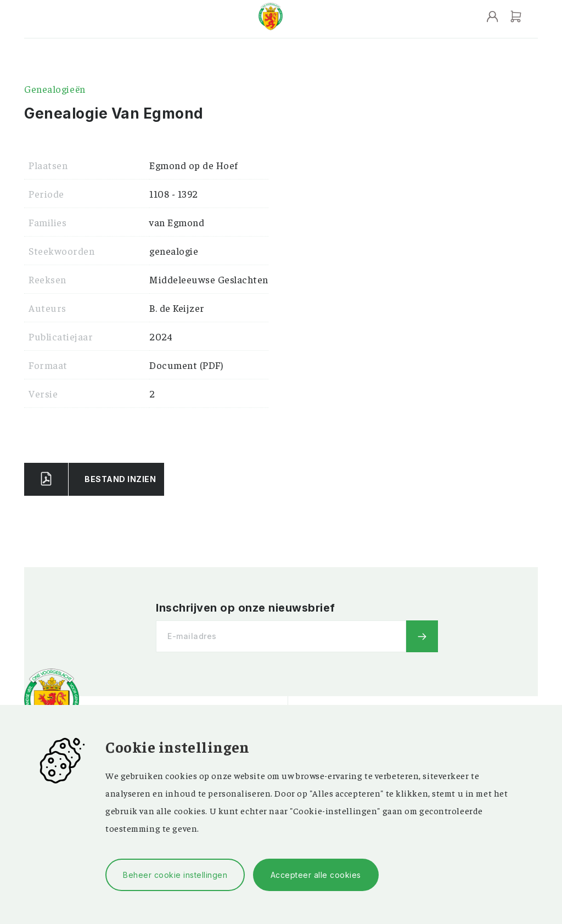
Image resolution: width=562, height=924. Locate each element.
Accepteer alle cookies (316, 875)
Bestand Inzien (120, 479)
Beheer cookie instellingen (175, 875)
